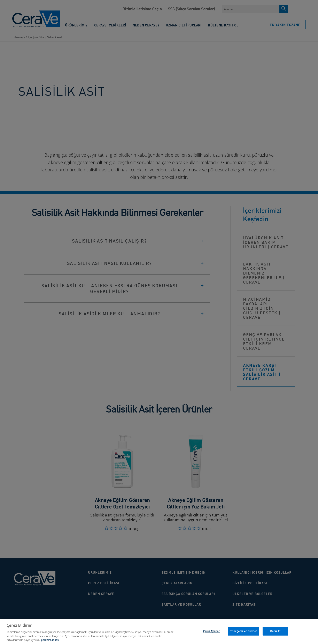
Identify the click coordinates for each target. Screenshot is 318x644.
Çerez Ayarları (212, 633)
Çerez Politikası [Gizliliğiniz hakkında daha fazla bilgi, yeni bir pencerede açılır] (50, 642)
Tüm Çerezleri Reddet (243, 633)
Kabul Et (275, 633)
